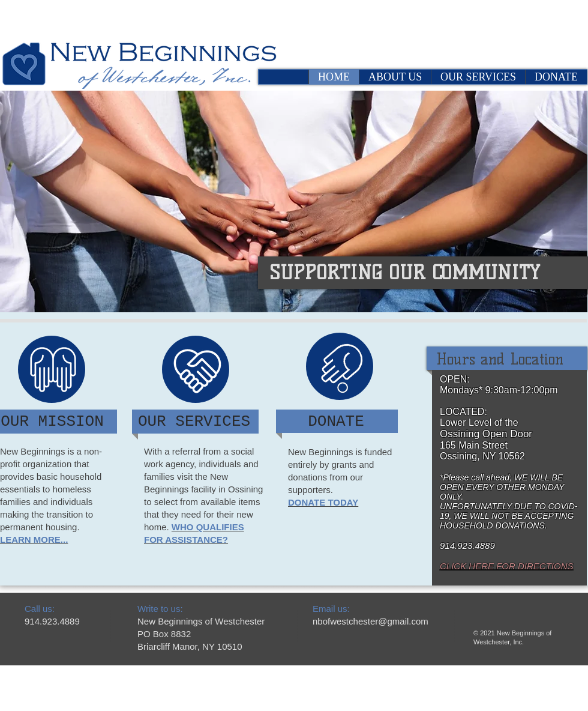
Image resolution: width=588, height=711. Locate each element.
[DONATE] (336, 422)
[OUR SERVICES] (194, 422)
